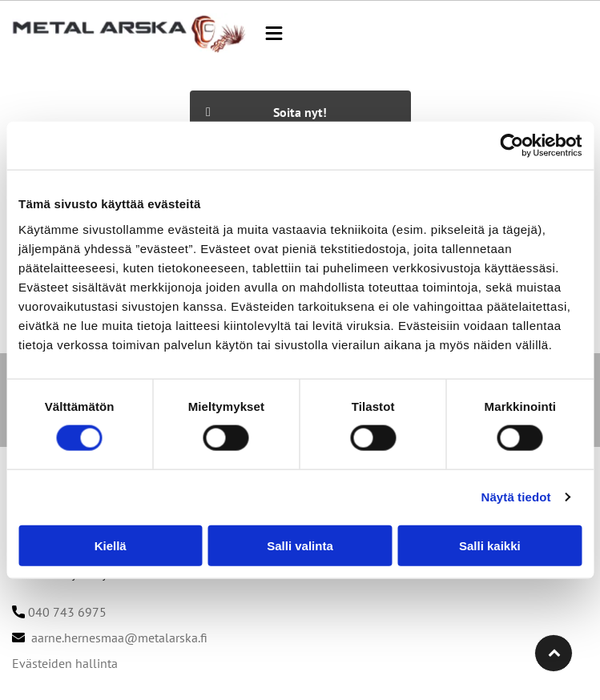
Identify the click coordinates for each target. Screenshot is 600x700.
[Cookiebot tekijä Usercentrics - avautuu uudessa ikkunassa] (511, 146)
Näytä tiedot (516, 497)
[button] (274, 33)
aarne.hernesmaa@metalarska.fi (119, 638)
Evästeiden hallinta (65, 663)
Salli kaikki (490, 546)
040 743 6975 (67, 612)
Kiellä (111, 546)
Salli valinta (300, 546)
